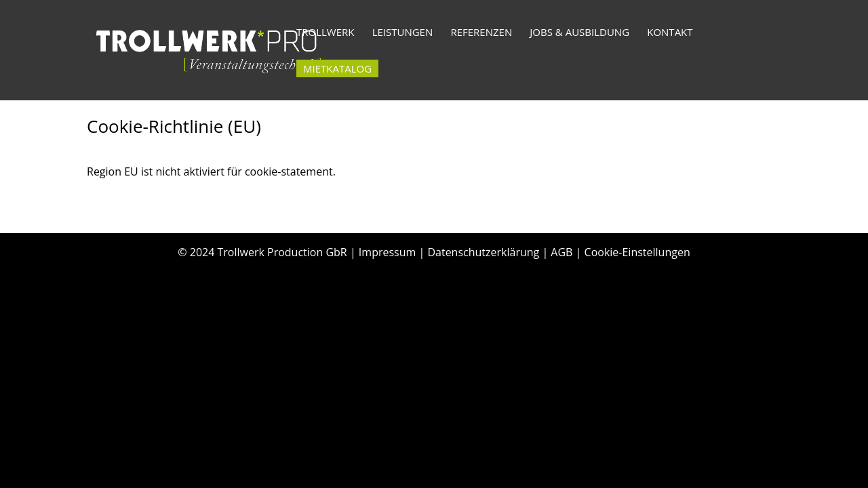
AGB (561, 252)
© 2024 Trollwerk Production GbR (262, 252)
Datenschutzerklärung (483, 252)
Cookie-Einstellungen (637, 252)
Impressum (387, 252)
